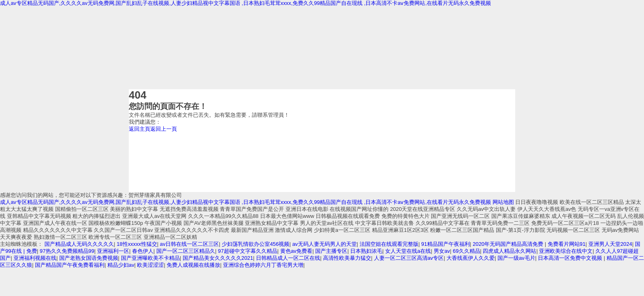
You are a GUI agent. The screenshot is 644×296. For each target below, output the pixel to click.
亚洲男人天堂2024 (610, 244)
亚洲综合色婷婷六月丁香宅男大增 (263, 265)
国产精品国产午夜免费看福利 (70, 265)
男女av (442, 251)
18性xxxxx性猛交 (137, 244)
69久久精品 (466, 251)
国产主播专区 (331, 251)
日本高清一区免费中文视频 (571, 258)
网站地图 (503, 202)
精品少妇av (121, 265)
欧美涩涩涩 (150, 265)
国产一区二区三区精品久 (186, 251)
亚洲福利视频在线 (35, 258)
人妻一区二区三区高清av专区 (409, 258)
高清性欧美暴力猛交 (347, 258)
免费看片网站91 (567, 244)
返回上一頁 (164, 129)
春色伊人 (143, 251)
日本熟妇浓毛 (366, 251)
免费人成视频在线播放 (193, 265)
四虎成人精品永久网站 (509, 251)
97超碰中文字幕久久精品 (248, 251)
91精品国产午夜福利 (446, 244)
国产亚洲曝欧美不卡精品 (150, 258)
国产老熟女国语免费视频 (89, 258)
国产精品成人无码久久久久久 (79, 244)
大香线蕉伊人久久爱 (471, 258)
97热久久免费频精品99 (67, 251)
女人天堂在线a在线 (408, 251)
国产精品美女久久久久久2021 (218, 258)
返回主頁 (139, 129)
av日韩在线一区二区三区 (190, 244)
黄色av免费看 (296, 251)
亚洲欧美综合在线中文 (566, 251)
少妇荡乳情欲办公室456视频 (256, 244)
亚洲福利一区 (113, 251)
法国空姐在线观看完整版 (389, 244)
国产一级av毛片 (516, 258)
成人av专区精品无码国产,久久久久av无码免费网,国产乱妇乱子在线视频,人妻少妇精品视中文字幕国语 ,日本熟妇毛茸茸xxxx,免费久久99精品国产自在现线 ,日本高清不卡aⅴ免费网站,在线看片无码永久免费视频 (245, 3)
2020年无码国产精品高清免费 (509, 244)
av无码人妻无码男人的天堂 (324, 244)
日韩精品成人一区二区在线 (288, 258)
